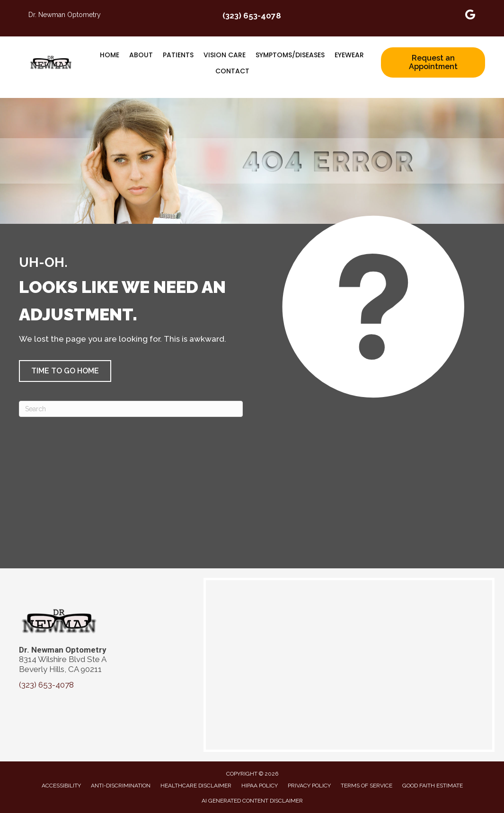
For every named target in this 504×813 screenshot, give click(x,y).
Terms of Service (367, 786)
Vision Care (225, 55)
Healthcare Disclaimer (196, 786)
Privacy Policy (309, 786)
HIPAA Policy (260, 786)
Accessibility (61, 786)
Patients (178, 55)
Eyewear (349, 55)
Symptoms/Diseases (290, 55)
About (141, 55)
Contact (232, 71)
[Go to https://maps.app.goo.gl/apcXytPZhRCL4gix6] (470, 16)
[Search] (131, 409)
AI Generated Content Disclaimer (252, 801)
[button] (65, 371)
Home (110, 55)
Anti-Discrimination (121, 786)
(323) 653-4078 (252, 16)
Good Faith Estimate (433, 786)
